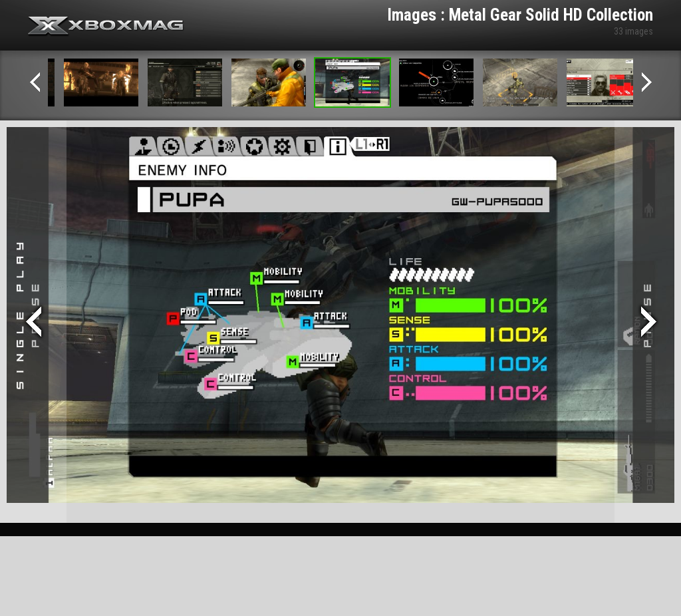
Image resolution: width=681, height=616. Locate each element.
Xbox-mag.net (106, 27)
